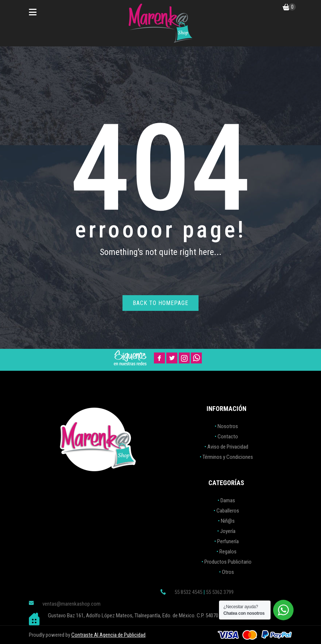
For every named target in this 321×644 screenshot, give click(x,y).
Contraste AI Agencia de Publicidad (108, 635)
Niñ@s (228, 521)
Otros (228, 572)
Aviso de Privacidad (228, 447)
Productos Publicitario (228, 562)
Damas (228, 500)
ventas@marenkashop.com (71, 604)
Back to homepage (160, 303)
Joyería (228, 531)
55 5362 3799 (220, 592)
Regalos (228, 552)
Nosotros (228, 426)
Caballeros (228, 511)
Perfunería (228, 541)
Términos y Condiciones (228, 457)
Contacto (228, 437)
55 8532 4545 (188, 592)
